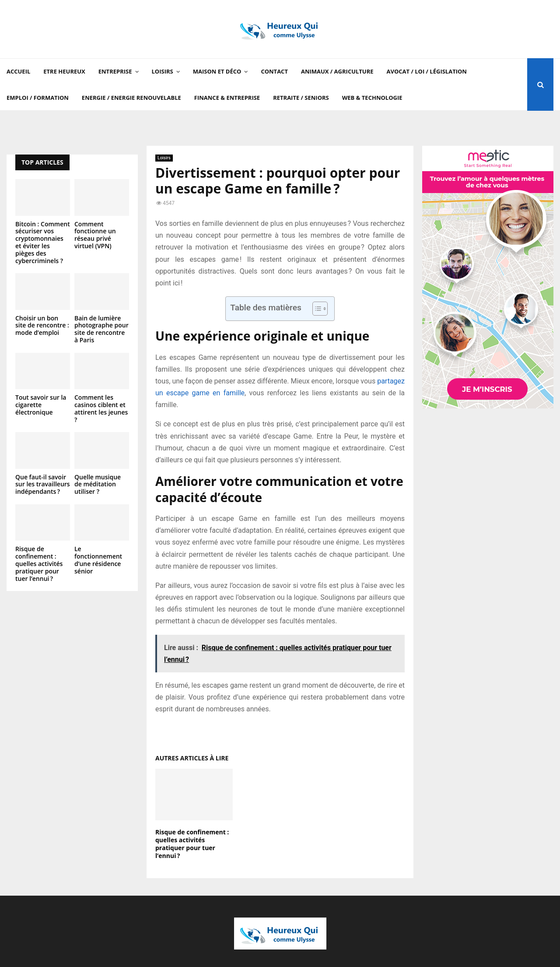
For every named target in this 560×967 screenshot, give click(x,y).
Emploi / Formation (38, 98)
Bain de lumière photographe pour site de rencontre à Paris (101, 329)
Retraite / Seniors (301, 98)
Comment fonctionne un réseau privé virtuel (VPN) (95, 235)
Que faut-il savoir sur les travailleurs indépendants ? (43, 484)
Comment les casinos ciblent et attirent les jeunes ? (101, 408)
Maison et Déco (217, 71)
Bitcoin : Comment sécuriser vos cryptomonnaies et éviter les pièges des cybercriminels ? (43, 242)
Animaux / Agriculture (337, 71)
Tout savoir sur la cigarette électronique (41, 405)
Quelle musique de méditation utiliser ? (98, 484)
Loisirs (163, 71)
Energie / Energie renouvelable (131, 98)
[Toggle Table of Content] (316, 309)
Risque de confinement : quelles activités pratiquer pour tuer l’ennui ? (192, 844)
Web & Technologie (372, 98)
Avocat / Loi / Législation (427, 71)
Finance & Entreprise (227, 98)
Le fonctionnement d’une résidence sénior (98, 560)
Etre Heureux (64, 71)
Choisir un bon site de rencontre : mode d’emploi (42, 325)
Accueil (18, 71)
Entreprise (115, 71)
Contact (274, 71)
